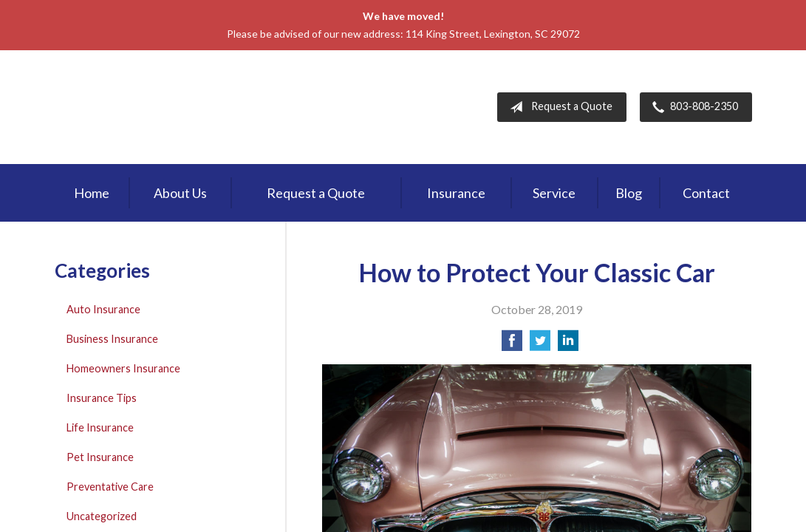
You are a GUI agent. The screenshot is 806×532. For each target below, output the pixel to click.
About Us (180, 193)
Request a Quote (558, 107)
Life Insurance (100, 427)
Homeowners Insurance (123, 368)
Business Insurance (112, 339)
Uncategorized (102, 516)
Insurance (456, 193)
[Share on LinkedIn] (568, 345)
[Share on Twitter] (540, 345)
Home (92, 193)
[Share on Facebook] (512, 345)
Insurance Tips (102, 398)
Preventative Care (110, 487)
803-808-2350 (692, 107)
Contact (706, 193)
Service (554, 193)
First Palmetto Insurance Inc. (180, 107)
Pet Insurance (100, 457)
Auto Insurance (103, 309)
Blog (629, 193)
